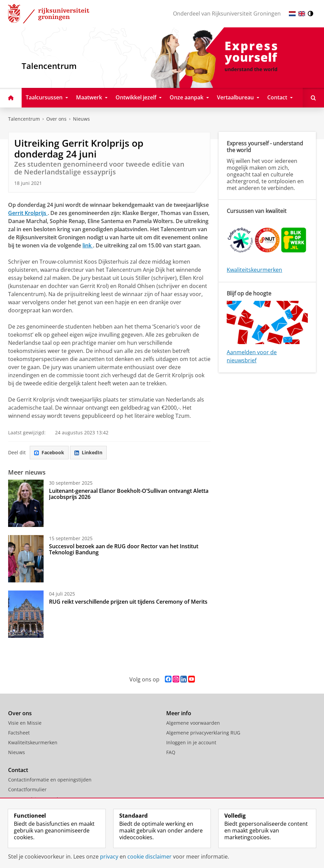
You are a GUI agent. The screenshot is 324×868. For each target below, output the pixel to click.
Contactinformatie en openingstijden (50, 780)
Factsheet (19, 733)
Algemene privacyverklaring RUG (203, 733)
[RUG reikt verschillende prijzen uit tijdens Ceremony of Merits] (26, 614)
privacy (109, 857)
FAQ (171, 752)
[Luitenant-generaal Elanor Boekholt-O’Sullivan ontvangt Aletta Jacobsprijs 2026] (26, 503)
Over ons (56, 119)
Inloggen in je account (191, 742)
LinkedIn (88, 452)
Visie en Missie (25, 723)
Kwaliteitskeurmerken (254, 270)
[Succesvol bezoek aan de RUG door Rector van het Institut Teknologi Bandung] (26, 559)
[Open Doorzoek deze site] (313, 98)
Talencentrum (24, 119)
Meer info (179, 713)
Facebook (49, 452)
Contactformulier (27, 789)
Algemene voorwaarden (193, 723)
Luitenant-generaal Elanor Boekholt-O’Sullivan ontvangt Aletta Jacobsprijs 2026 (129, 494)
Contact (18, 770)
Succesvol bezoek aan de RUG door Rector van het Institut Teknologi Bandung (124, 549)
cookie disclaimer (149, 857)
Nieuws (81, 119)
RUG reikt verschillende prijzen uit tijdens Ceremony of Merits (128, 602)
